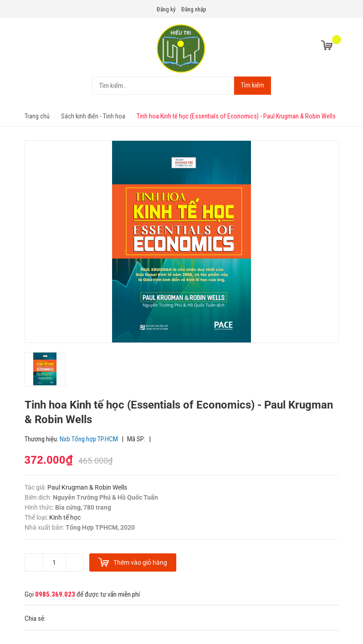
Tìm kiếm (253, 85)
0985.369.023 (55, 594)
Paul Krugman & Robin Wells (87, 487)
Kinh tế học (65, 517)
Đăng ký (166, 9)
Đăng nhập (194, 9)
